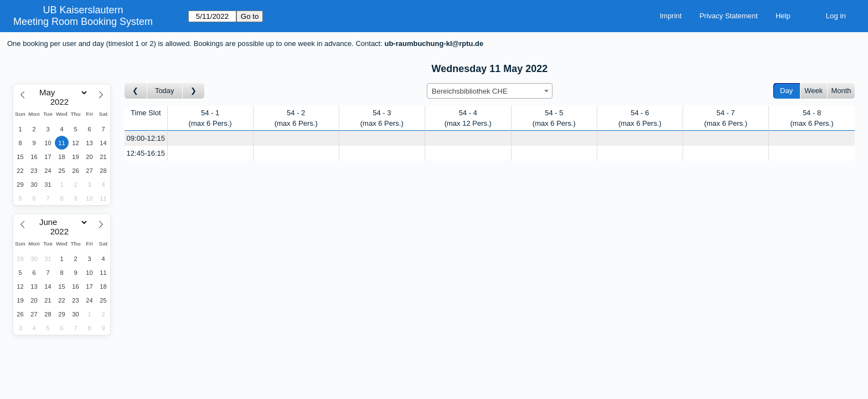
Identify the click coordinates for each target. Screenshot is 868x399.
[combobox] (490, 91)
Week (813, 91)
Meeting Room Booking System (83, 22)
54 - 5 (554, 118)
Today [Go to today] (165, 91)
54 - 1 (210, 118)
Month (841, 91)
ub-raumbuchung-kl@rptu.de (434, 44)
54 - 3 (382, 118)
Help (783, 16)
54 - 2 (296, 118)
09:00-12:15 (146, 138)
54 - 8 (812, 118)
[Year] (62, 102)
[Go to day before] (136, 91)
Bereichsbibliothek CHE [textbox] (470, 91)
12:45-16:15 (146, 153)
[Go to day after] (194, 91)
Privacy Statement (728, 16)
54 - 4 (468, 118)
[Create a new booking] (210, 138)
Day (786, 91)
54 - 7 (726, 118)
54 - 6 (640, 118)
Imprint (671, 16)
